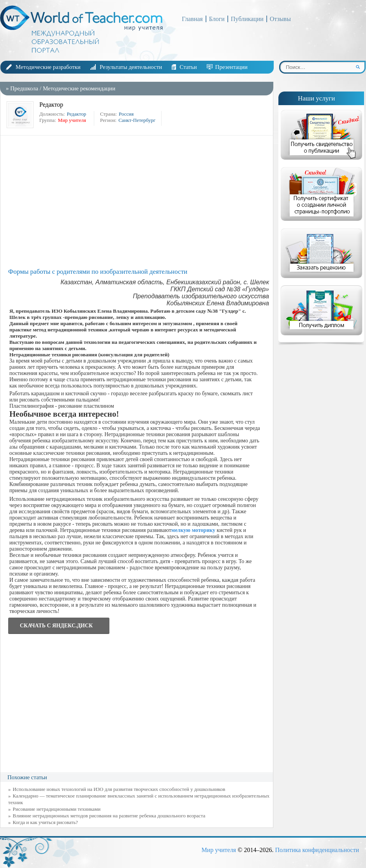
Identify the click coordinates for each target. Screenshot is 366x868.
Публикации (247, 19)
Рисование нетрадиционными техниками (57, 809)
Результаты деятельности (131, 67)
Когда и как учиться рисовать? (46, 822)
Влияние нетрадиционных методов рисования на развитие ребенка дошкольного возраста (109, 816)
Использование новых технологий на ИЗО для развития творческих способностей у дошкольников (119, 789)
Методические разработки (48, 67)
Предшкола (24, 88)
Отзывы (280, 19)
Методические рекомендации (79, 88)
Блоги (217, 19)
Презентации (231, 67)
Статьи (188, 67)
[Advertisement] (139, 202)
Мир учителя (219, 850)
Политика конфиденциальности (317, 850)
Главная (192, 19)
